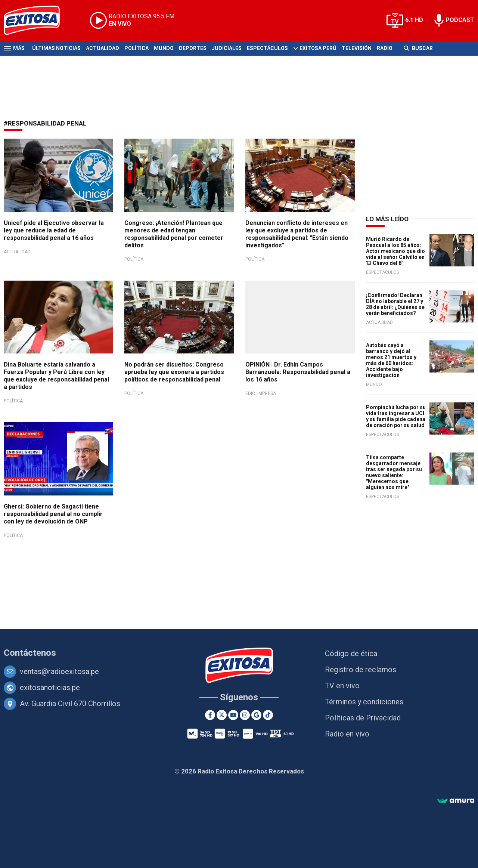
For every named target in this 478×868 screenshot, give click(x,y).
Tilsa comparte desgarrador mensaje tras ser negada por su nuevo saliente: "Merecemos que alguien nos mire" (394, 472)
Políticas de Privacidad (363, 718)
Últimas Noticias (56, 48)
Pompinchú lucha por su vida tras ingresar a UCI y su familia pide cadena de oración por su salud (396, 416)
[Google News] (256, 715)
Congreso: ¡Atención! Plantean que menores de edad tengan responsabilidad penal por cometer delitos (174, 234)
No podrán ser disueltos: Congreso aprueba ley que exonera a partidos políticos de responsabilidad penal (174, 372)
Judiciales (227, 48)
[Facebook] (210, 715)
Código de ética (351, 654)
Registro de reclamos (361, 670)
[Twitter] (222, 715)
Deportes (193, 48)
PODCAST (460, 20)
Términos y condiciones (364, 702)
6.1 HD (414, 20)
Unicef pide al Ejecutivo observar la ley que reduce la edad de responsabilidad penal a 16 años (54, 230)
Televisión (357, 48)
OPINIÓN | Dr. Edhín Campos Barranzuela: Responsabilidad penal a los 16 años (298, 372)
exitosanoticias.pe (50, 688)
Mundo (164, 48)
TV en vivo (342, 686)
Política (136, 48)
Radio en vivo (347, 734)
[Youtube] (233, 715)
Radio (385, 48)
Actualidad (103, 48)
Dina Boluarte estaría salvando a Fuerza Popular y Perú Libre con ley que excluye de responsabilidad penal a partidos (56, 376)
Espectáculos (267, 48)
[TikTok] (268, 715)
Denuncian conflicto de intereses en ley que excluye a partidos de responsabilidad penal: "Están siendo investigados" (297, 234)
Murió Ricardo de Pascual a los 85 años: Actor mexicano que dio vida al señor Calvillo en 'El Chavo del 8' (395, 251)
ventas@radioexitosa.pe (59, 671)
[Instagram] (245, 715)
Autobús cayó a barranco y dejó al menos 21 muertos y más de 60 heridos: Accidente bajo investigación (391, 360)
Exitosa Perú (318, 48)
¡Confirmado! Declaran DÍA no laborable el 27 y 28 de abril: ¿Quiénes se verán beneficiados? (395, 304)
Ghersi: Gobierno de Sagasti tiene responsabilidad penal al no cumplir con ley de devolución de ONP (53, 514)
